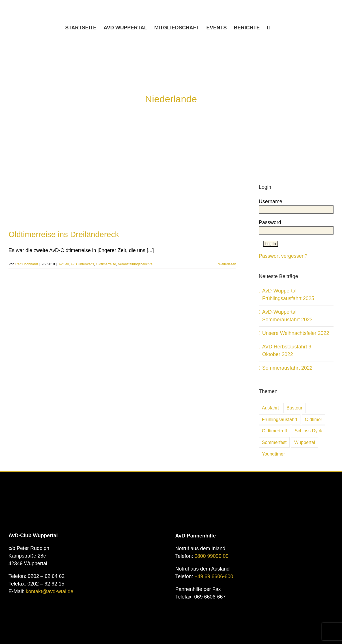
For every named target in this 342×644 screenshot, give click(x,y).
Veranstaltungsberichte (135, 264)
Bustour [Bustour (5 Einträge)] (294, 408)
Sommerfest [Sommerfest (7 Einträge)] (274, 442)
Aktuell (64, 264)
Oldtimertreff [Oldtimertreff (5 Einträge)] (275, 431)
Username (271, 201)
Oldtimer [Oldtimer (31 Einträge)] (314, 419)
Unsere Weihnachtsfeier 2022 (296, 333)
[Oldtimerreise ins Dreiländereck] (122, 174)
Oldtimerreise (106, 264)
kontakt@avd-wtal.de (50, 591)
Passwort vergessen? (283, 256)
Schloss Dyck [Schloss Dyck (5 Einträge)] (308, 431)
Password (270, 222)
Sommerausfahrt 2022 (287, 368)
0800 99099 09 (212, 556)
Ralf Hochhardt (27, 264)
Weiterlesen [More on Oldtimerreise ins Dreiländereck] (227, 264)
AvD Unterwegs (82, 264)
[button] (268, 28)
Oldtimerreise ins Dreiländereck (64, 234)
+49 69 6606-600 (214, 576)
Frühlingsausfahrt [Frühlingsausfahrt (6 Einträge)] (280, 419)
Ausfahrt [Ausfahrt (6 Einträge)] (270, 408)
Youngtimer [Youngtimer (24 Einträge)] (273, 454)
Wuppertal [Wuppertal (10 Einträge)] (305, 442)
